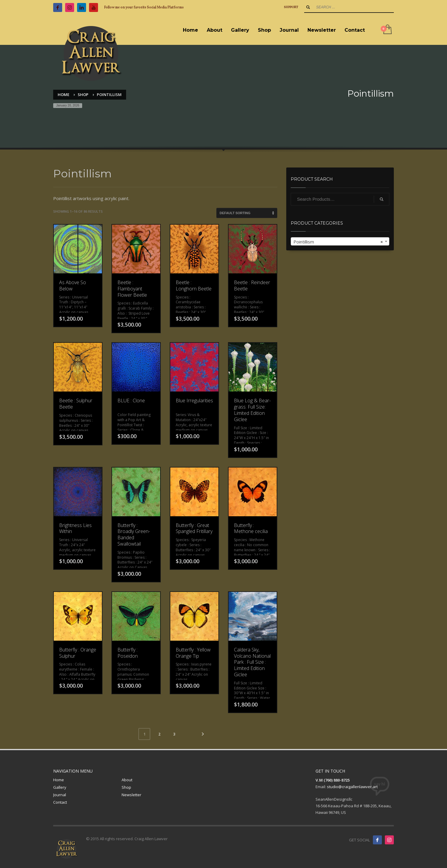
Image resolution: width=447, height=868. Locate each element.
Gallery (60, 787)
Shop (126, 787)
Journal (60, 795)
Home (59, 780)
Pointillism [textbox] (338, 242)
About (127, 780)
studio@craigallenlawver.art (352, 787)
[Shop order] (247, 213)
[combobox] (340, 241)
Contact (60, 802)
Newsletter (131, 795)
